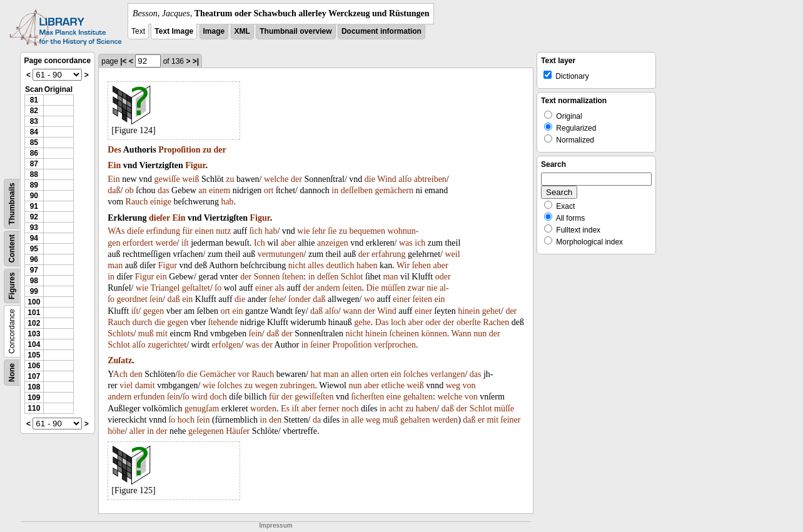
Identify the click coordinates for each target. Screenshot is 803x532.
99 (34, 291)
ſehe (276, 299)
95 (34, 249)
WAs (116, 231)
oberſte (469, 322)
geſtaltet (196, 288)
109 (34, 398)
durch (142, 322)
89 (34, 185)
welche (276, 179)
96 (34, 259)
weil (453, 254)
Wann (461, 334)
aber (288, 243)
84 (34, 132)
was (406, 243)
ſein (156, 299)
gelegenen (206, 431)
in (335, 190)
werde (166, 243)
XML (242, 31)
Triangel (165, 288)
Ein (114, 165)
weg (453, 385)
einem (220, 190)
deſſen (328, 277)
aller (137, 431)
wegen (266, 385)
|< (123, 61)
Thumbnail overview (295, 31)
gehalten (418, 397)
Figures (12, 286)
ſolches (416, 374)
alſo (405, 179)
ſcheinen (404, 334)
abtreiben (430, 179)
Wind (387, 179)
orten (379, 374)
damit (145, 385)
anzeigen (333, 243)
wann (352, 311)
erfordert (138, 243)
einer (264, 288)
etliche (393, 385)
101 (34, 313)
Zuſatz (120, 360)
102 (34, 323)
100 (34, 302)
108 (34, 387)
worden (263, 409)
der (220, 150)
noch (350, 409)
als (280, 288)
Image (214, 31)
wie (303, 231)
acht (396, 409)
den (136, 374)
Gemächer (218, 374)
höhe (116, 431)
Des (114, 150)
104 (34, 344)
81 (34, 100)
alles (316, 265)
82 (34, 111)
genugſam (202, 409)
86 (34, 153)
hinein (469, 311)
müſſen (393, 288)
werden (445, 420)
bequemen (367, 231)
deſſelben (357, 190)
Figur (195, 165)
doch (219, 397)
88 (34, 174)
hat (316, 374)
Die (372, 288)
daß (114, 190)
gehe (362, 322)
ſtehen (293, 277)
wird (199, 397)
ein (162, 277)
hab (227, 202)
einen (204, 231)
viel (126, 385)
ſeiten (352, 288)
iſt (185, 243)
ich (420, 243)
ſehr (319, 231)
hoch (186, 420)
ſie (332, 231)
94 (34, 238)
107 (34, 376)
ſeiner (320, 345)
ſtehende (223, 322)
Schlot (352, 277)
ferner (329, 409)
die (370, 179)
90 (34, 196)
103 (34, 334)
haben (367, 265)
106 (34, 366)
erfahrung (388, 254)
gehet (492, 311)
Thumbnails (12, 203)
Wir (403, 265)
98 (34, 281)
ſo (218, 288)
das (164, 190)
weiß (190, 179)
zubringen (298, 385)
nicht (297, 265)
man (115, 265)
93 (34, 228)
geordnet (132, 299)
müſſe (504, 409)
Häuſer (238, 431)
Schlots (120, 334)
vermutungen (281, 254)
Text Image (174, 31)
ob (129, 190)
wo (369, 299)
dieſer (159, 218)
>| (196, 61)
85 (34, 143)
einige (161, 202)
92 (34, 217)
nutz (223, 231)
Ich (260, 243)
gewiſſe (167, 179)
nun (480, 334)
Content (12, 248)
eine (394, 397)
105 (34, 355)
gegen (154, 311)
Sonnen (267, 277)
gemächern (394, 190)
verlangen (447, 374)
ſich (256, 231)
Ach (120, 374)
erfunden (149, 397)
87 (34, 164)
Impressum (275, 525)
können (434, 334)
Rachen (496, 322)
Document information (381, 31)
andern (328, 288)
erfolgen (227, 345)
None (12, 373)
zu (207, 150)
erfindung (163, 231)
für (188, 231)
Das (382, 322)
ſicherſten (367, 397)
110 (34, 408)
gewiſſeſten (314, 397)
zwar (416, 288)
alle (357, 420)
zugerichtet (167, 345)
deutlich (340, 265)
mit (162, 334)
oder (443, 277)
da (317, 420)
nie (432, 288)
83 (34, 121)
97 (34, 270)
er (481, 420)
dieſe (135, 231)
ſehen (422, 265)
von (469, 385)
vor (244, 374)
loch (398, 322)
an (202, 190)
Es (285, 409)
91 (34, 206)
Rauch (137, 202)
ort (269, 190)
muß (146, 334)
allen (359, 374)
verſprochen (395, 345)
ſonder (300, 299)
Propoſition (179, 150)
